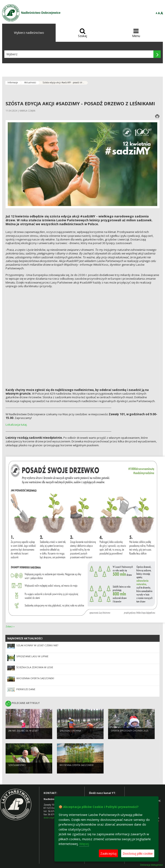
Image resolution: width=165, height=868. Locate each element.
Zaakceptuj (108, 853)
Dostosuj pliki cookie (138, 853)
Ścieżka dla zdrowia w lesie (35, 667)
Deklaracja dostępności (151, 865)
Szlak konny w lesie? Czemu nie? (37, 645)
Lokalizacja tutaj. (16, 425)
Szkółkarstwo (17, 765)
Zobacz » (10, 626)
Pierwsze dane (26, 689)
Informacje (13, 82)
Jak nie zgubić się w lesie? (23, 731)
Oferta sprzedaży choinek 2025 (130, 731)
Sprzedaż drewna (70, 731)
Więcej (84, 844)
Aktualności (30, 82)
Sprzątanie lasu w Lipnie (32, 656)
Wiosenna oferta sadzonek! (35, 678)
